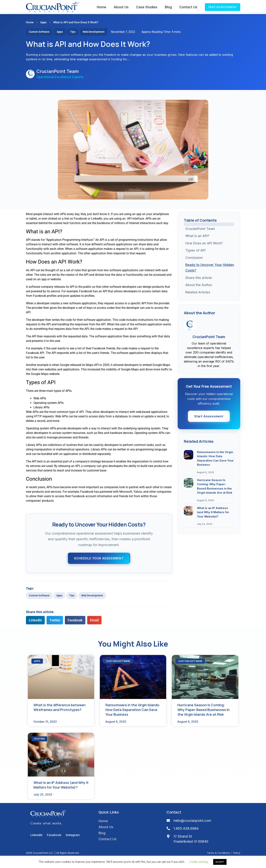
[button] (35, 622)
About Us (121, 7)
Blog (168, 7)
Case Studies (147, 7)
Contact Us (188, 7)
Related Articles (198, 303)
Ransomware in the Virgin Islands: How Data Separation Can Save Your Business (211, 334)
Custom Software (39, 597)
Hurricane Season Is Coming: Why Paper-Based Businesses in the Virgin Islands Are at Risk (211, 355)
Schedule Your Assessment (99, 560)
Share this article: (199, 280)
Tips (72, 597)
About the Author (199, 287)
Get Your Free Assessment (209, 294)
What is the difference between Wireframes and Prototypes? (208, 316)
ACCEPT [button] (220, 862)
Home (102, 7)
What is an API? (197, 238)
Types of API (195, 252)
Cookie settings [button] (199, 862)
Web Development (92, 597)
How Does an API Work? (204, 245)
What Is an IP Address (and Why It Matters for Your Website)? (210, 377)
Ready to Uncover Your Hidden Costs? (210, 269)
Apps (43, 24)
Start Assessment (209, 508)
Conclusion (194, 259)
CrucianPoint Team (200, 230)
